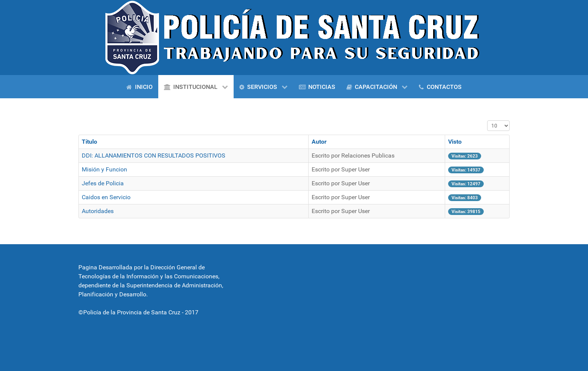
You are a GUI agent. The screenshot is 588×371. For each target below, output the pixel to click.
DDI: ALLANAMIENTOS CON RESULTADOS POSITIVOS (154, 155)
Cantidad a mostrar (487, 121)
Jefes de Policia (103, 183)
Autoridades (98, 211)
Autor (319, 142)
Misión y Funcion (104, 169)
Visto (455, 142)
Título (89, 142)
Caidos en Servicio (106, 197)
